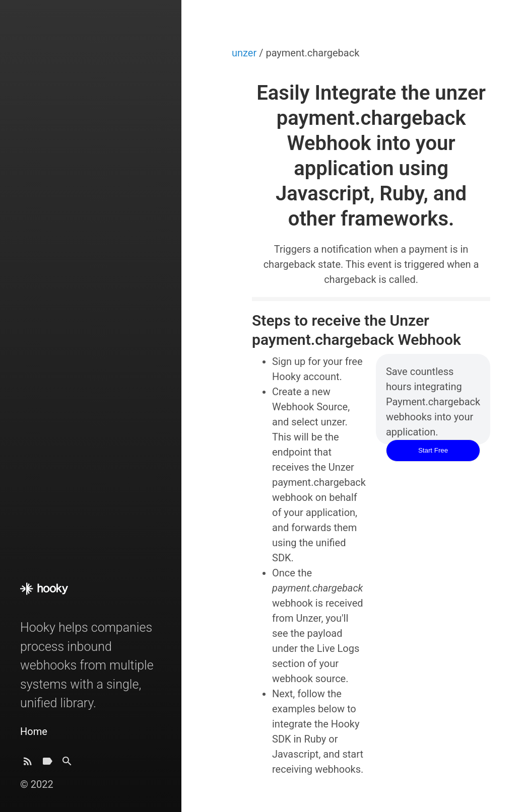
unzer (245, 53)
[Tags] (47, 764)
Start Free (433, 450)
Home (34, 731)
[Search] (67, 764)
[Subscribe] (28, 764)
